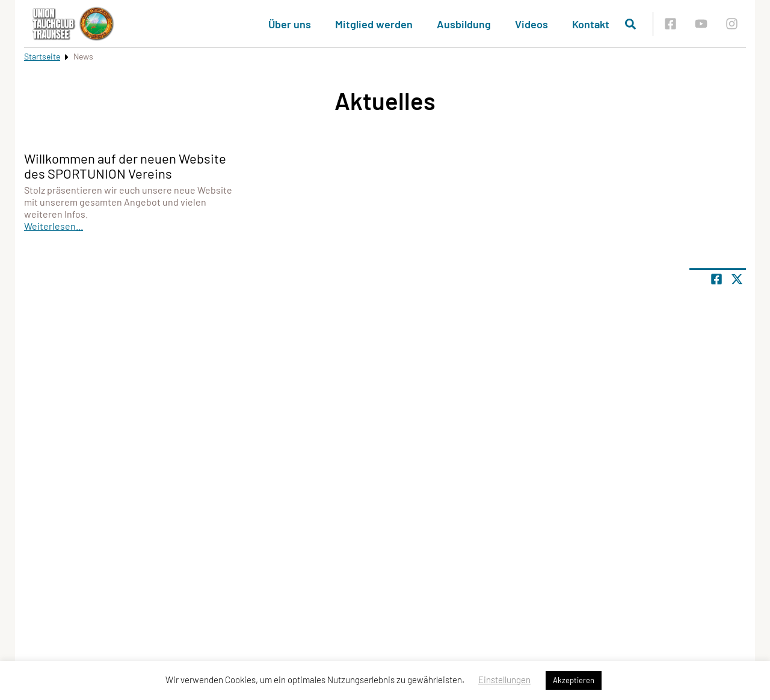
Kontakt (591, 24)
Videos (531, 24)
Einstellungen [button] (504, 680)
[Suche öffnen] (630, 24)
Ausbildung (464, 24)
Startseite (42, 56)
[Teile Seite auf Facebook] (716, 279)
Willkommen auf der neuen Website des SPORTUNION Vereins (125, 166)
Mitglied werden (374, 24)
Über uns (290, 24)
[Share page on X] (737, 279)
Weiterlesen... (54, 226)
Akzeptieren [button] (574, 680)
